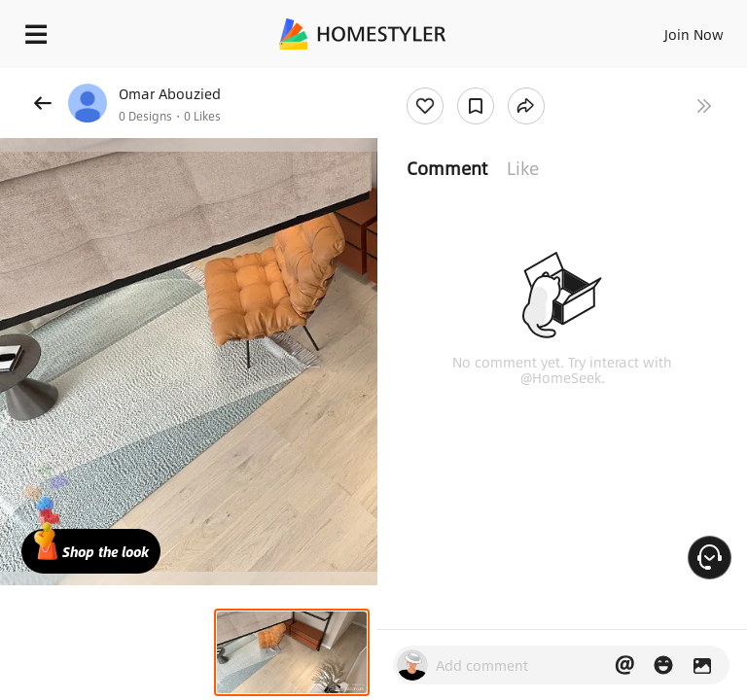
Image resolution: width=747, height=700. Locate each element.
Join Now (694, 34)
